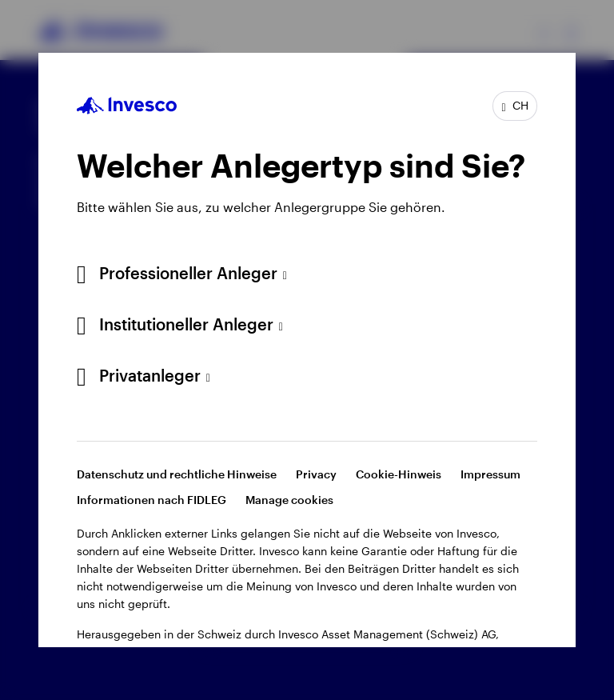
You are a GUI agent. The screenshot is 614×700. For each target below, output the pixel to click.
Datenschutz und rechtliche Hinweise (177, 474)
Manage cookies (289, 500)
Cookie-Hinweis (399, 474)
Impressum (490, 474)
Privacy (316, 474)
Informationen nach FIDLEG (152, 500)
